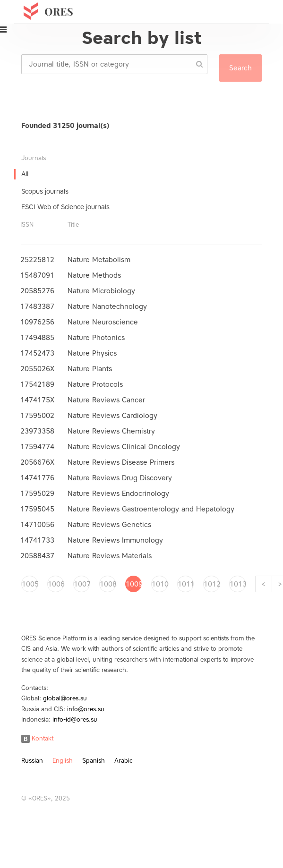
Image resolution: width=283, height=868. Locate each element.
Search (240, 68)
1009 (134, 584)
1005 (30, 584)
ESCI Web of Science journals (65, 207)
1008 (108, 584)
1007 (82, 584)
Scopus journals (45, 191)
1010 (160, 584)
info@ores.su (86, 709)
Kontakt (37, 738)
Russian (32, 761)
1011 (186, 584)
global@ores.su (65, 698)
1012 (212, 584)
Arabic (124, 761)
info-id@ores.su (75, 719)
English (63, 761)
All (25, 174)
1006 (56, 584)
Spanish (94, 761)
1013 (238, 584)
